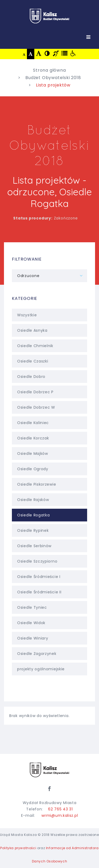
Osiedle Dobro (49, 377)
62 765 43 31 (60, 809)
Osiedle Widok (49, 623)
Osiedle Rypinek (49, 530)
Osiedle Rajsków (49, 500)
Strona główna (49, 70)
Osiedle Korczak (49, 438)
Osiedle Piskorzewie (49, 484)
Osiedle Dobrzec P (49, 392)
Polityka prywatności (18, 848)
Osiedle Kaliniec (49, 423)
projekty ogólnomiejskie (49, 669)
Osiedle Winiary (49, 638)
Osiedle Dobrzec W (49, 407)
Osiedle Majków (49, 454)
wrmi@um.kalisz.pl (60, 815)
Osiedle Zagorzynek (49, 654)
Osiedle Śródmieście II (49, 592)
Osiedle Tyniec (49, 607)
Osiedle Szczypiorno (49, 561)
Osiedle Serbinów (49, 546)
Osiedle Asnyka (49, 330)
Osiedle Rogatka (49, 515)
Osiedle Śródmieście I (49, 577)
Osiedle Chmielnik (49, 346)
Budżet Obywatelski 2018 (53, 78)
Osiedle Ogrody (49, 469)
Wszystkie (49, 315)
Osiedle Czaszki (49, 361)
